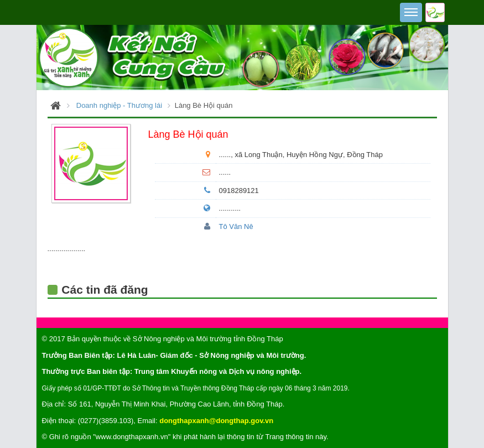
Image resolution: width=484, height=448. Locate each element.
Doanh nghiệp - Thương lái (119, 105)
